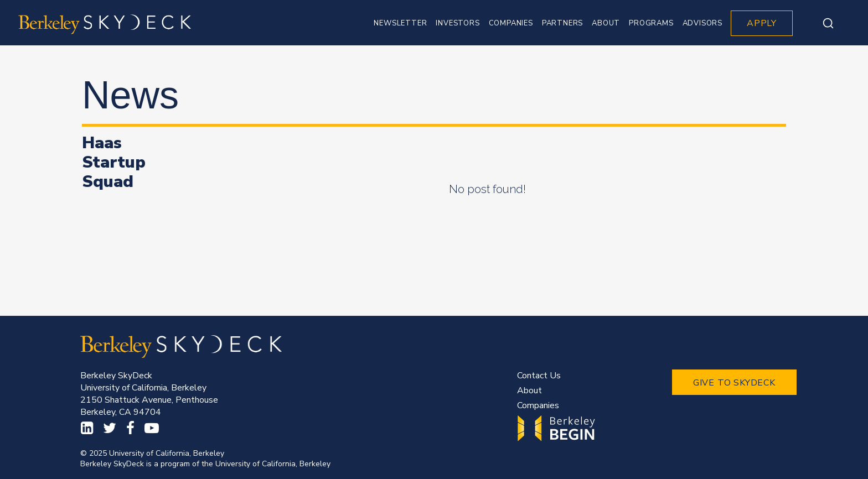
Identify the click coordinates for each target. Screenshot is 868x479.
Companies (538, 405)
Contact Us (539, 376)
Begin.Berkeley (558, 428)
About (529, 391)
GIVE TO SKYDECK (734, 383)
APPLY (762, 23)
